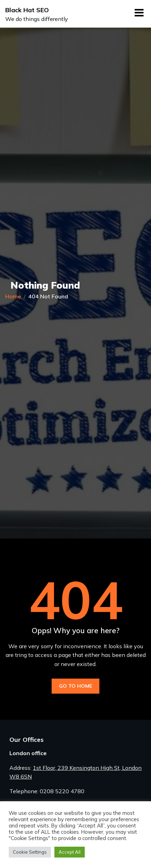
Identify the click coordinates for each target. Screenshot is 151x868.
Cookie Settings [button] (30, 852)
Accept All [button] (70, 852)
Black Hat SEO (27, 10)
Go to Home (75, 686)
